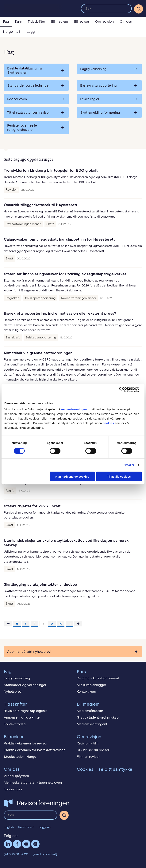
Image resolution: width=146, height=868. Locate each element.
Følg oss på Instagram (35, 844)
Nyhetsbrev (13, 692)
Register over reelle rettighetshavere (22, 128)
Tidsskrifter (36, 22)
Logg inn (34, 32)
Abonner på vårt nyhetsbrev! (29, 652)
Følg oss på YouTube (26, 844)
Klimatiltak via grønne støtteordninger (38, 353)
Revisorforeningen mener (23, 224)
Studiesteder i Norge (20, 757)
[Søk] (139, 9)
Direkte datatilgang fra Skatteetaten (25, 70)
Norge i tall (12, 32)
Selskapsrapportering (40, 298)
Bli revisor (82, 22)
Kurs (18, 22)
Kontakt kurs (86, 692)
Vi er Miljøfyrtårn (16, 776)
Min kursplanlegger (91, 685)
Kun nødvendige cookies (72, 476)
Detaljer (129, 465)
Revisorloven (17, 99)
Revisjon (12, 189)
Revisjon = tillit (88, 743)
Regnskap (13, 298)
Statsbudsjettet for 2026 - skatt (32, 506)
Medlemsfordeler (90, 711)
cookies (108, 423)
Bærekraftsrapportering (98, 85)
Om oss (126, 22)
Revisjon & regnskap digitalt (25, 711)
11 (69, 624)
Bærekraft (13, 337)
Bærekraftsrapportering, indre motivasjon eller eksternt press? (60, 313)
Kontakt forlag (15, 724)
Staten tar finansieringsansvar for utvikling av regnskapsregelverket (65, 274)
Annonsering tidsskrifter (22, 717)
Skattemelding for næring (100, 112)
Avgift (10, 490)
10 (61, 624)
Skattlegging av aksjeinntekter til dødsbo (40, 584)
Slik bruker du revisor (93, 750)
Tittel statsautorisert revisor (29, 112)
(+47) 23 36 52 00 (16, 854)
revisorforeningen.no (76, 409)
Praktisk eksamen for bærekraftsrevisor (34, 750)
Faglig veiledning (93, 69)
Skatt (50, 224)
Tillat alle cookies (119, 476)
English (9, 827)
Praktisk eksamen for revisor (26, 743)
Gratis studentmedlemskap (98, 717)
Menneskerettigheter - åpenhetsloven (33, 783)
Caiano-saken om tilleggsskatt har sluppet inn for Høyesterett (59, 239)
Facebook (17, 844)
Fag (6, 22)
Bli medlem (60, 22)
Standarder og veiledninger (28, 85)
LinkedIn (8, 844)
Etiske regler (90, 99)
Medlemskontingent (92, 724)
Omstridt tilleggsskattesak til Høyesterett (40, 205)
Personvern (26, 827)
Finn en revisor (88, 757)
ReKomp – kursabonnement (98, 678)
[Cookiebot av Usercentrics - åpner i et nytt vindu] (125, 389)
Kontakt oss (13, 789)
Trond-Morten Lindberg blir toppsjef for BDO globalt (51, 170)
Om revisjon (104, 22)
